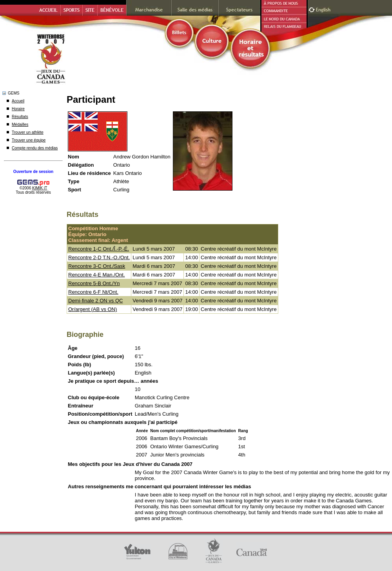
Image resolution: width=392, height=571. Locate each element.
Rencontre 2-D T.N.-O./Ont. (99, 257)
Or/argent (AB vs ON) (93, 309)
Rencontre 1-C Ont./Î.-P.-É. (99, 249)
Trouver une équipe (29, 140)
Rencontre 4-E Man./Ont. (97, 275)
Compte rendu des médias (35, 148)
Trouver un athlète (28, 132)
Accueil (18, 101)
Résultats (20, 117)
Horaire (18, 109)
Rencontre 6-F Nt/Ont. (93, 292)
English (324, 9)
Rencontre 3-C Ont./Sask (97, 266)
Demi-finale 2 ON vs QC (95, 301)
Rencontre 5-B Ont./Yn (94, 283)
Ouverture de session (33, 172)
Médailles (20, 125)
